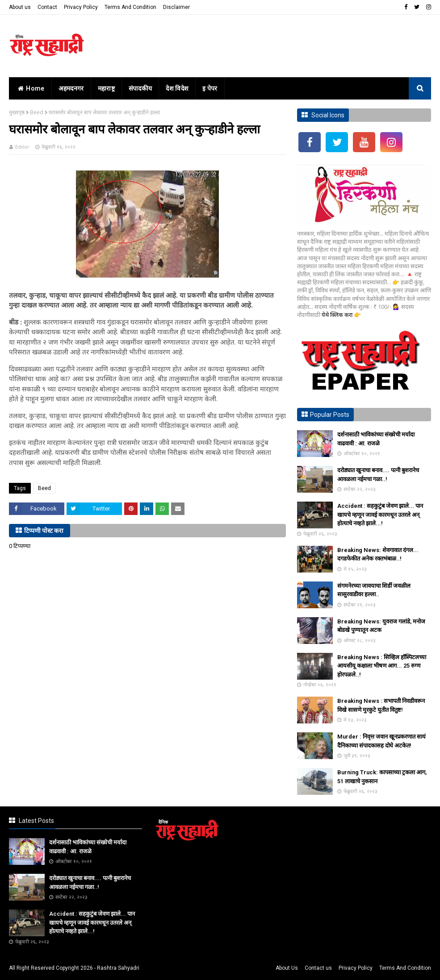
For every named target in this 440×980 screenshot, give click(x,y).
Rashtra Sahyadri (118, 968)
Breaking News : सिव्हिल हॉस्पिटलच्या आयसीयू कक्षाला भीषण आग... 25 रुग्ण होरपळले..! (382, 666)
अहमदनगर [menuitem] (71, 88)
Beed (37, 112)
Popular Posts (330, 415)
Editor (22, 147)
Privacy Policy (81, 7)
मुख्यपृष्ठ (17, 112)
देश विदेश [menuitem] (177, 88)
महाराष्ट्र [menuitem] (106, 88)
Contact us (318, 968)
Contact (47, 7)
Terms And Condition (130, 7)
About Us (287, 968)
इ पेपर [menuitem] (210, 88)
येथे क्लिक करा (338, 315)
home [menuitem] (30, 88)
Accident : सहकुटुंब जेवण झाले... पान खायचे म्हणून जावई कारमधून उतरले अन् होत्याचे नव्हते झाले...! (380, 515)
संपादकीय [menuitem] (140, 88)
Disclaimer (176, 7)
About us (20, 7)
